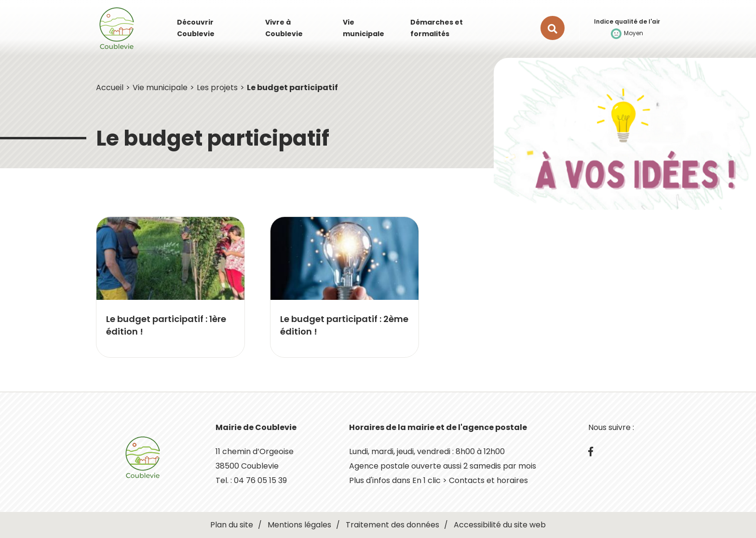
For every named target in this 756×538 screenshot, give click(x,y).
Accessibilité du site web (500, 525)
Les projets (217, 87)
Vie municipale (160, 87)
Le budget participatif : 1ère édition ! (166, 325)
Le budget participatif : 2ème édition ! (344, 325)
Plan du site (232, 525)
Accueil (110, 87)
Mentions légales (299, 525)
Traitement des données (392, 525)
